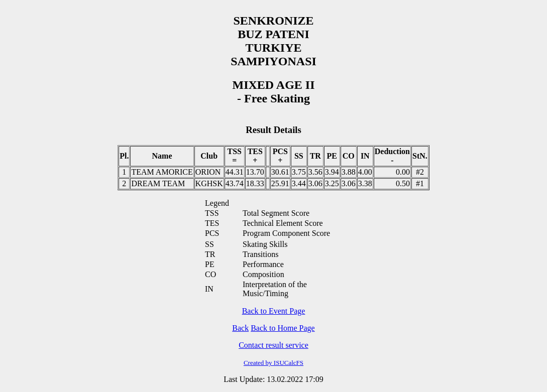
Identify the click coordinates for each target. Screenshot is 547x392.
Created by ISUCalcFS (273, 363)
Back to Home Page (283, 328)
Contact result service (273, 345)
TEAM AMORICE (162, 172)
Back (240, 328)
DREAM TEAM (158, 183)
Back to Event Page (274, 311)
